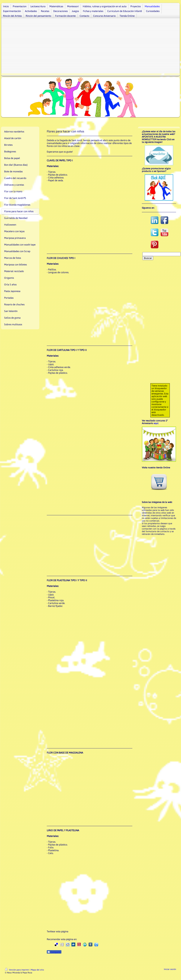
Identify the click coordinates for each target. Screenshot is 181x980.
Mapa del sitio (37, 970)
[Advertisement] (90, 47)
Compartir (54, 952)
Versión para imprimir (17, 970)
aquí (156, 423)
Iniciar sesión (170, 969)
